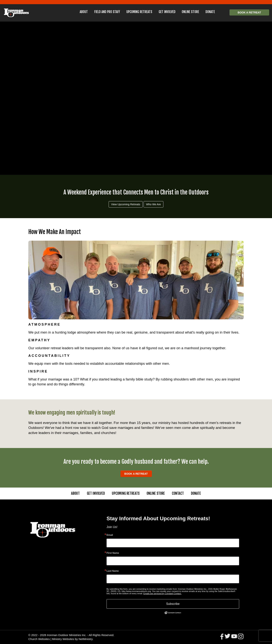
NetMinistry (86, 639)
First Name (113, 553)
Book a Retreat (249, 12)
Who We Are (153, 204)
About (84, 12)
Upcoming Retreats (139, 12)
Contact (178, 493)
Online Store (190, 12)
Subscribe (173, 604)
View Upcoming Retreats (126, 204)
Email (110, 535)
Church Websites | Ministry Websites (52, 639)
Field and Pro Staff (107, 12)
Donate (210, 12)
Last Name (113, 571)
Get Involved (167, 12)
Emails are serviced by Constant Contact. (162, 593)
